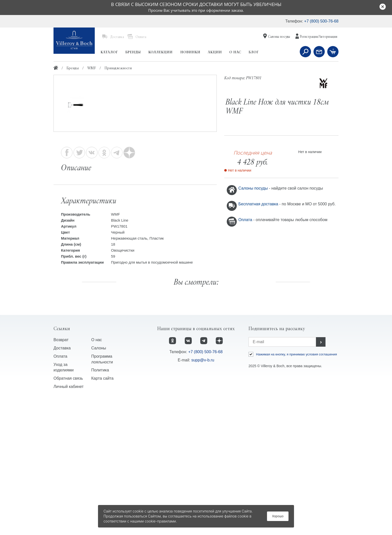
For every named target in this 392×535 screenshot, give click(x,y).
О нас (97, 475)
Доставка (62, 483)
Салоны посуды (254, 188)
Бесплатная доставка (259, 204)
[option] (135, 156)
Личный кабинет (68, 522)
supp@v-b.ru (203, 495)
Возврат (61, 475)
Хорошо (278, 516)
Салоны (99, 483)
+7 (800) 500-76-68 (321, 21)
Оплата (246, 220)
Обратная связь (68, 513)
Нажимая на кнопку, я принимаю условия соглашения (296, 489)
